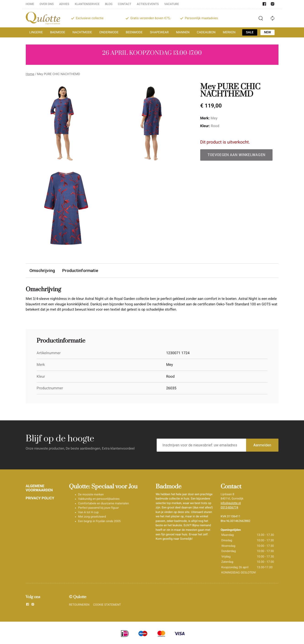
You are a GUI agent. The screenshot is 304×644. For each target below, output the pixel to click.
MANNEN (183, 32)
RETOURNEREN (79, 605)
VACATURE (172, 4)
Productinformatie (80, 271)
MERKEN (229, 32)
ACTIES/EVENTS (148, 4)
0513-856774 (230, 508)
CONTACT (125, 4)
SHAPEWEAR (159, 32)
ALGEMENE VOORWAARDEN (39, 488)
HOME (30, 4)
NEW (268, 32)
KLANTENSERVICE (87, 4)
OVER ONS (47, 4)
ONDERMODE (109, 32)
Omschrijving (42, 271)
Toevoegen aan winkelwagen (236, 155)
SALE (250, 32)
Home (30, 74)
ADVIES (64, 4)
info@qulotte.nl (231, 504)
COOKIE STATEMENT (107, 605)
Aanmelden (262, 446)
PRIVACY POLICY (40, 498)
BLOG (109, 4)
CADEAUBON (206, 32)
